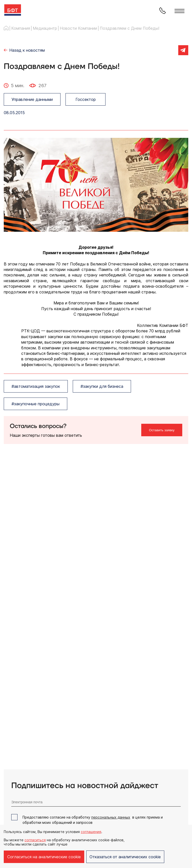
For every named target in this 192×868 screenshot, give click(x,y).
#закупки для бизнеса (102, 386)
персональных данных (111, 817)
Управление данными (32, 99)
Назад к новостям (27, 50)
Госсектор (86, 99)
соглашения (91, 832)
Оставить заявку (162, 430)
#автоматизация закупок (36, 386)
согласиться (35, 840)
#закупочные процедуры (35, 404)
